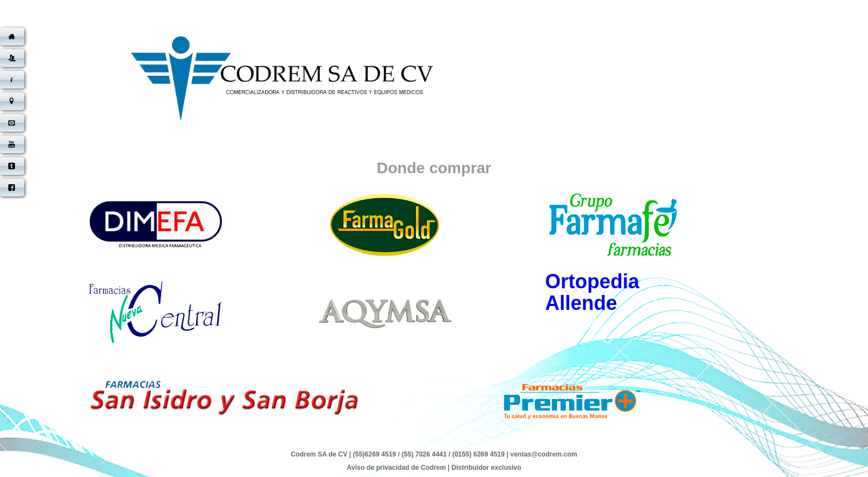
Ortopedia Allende (592, 292)
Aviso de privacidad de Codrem (396, 468)
